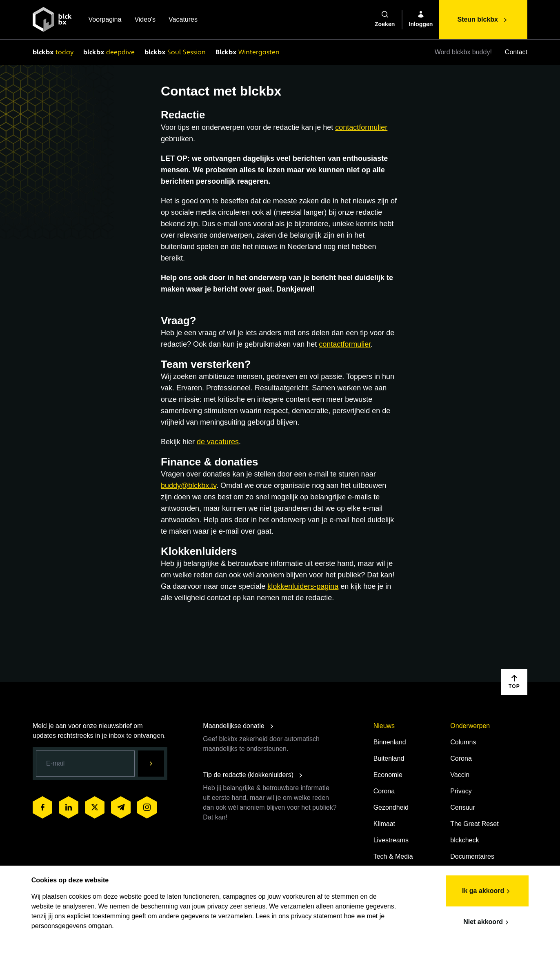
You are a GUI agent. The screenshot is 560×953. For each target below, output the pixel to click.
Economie (388, 775)
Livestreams (391, 840)
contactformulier (361, 127)
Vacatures (183, 20)
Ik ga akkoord (486, 891)
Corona (384, 791)
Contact (516, 52)
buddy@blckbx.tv (189, 485)
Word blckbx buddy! (463, 52)
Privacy (461, 791)
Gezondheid (391, 807)
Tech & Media (393, 856)
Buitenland (389, 758)
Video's (145, 20)
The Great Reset (474, 824)
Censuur (462, 807)
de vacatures (218, 442)
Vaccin (460, 775)
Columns (463, 742)
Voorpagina (105, 20)
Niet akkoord (486, 922)
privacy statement (318, 915)
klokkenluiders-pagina (303, 586)
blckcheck (464, 840)
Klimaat (384, 824)
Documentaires (472, 856)
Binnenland (390, 742)
